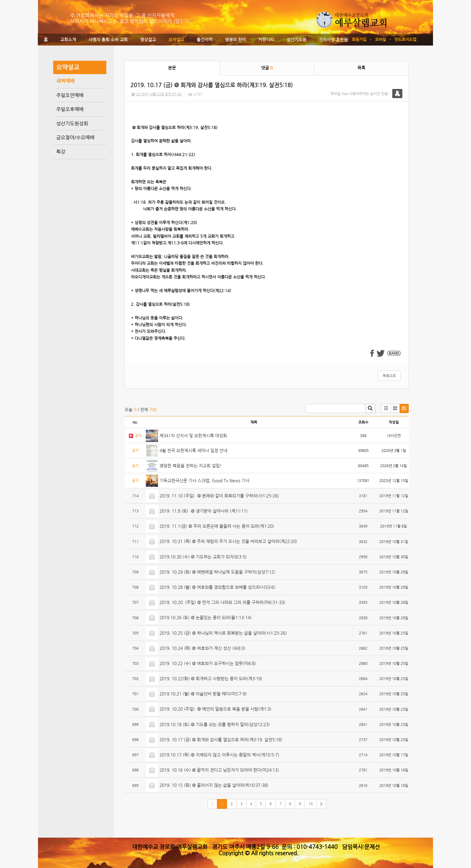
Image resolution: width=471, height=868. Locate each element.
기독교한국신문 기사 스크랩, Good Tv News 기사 (205, 480)
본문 (172, 68)
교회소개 (68, 39)
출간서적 (205, 39)
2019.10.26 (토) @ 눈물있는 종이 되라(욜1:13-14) (206, 617)
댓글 (267, 68)
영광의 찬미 (235, 39)
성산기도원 (296, 39)
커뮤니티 (266, 39)
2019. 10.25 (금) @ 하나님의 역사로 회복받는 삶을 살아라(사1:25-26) (223, 633)
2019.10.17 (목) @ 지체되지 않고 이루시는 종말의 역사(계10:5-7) (219, 755)
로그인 (338, 39)
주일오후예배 (70, 109)
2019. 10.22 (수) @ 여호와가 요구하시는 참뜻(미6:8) (208, 663)
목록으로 (389, 376)
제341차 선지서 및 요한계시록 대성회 (193, 436)
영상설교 (148, 39)
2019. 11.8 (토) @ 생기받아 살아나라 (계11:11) (204, 511)
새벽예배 (65, 81)
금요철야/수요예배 (75, 137)
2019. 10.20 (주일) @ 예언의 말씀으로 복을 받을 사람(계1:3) (215, 709)
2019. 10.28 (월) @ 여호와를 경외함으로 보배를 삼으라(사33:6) (217, 587)
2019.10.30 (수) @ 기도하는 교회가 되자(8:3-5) (203, 557)
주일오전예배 (70, 95)
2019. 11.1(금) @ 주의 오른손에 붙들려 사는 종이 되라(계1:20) (217, 526)
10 (311, 804)
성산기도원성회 (72, 123)
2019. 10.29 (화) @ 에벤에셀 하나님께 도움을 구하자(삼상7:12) (217, 572)
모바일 (380, 39)
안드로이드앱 (405, 39)
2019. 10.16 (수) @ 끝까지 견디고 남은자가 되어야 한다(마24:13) (219, 770)
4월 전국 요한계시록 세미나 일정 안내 (193, 450)
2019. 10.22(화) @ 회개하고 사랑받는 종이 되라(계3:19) (211, 678)
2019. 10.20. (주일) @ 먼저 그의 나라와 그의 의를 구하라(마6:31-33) (222, 602)
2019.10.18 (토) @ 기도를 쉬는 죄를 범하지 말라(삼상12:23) (215, 724)
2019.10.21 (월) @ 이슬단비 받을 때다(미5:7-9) (203, 694)
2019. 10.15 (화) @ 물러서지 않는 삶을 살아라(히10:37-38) (214, 785)
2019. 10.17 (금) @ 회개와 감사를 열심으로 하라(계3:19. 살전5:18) (221, 740)
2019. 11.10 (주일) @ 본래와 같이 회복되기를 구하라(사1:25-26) (219, 496)
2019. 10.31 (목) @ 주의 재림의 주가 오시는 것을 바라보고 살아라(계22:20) (228, 541)
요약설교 (176, 39)
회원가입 (359, 39)
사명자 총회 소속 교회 (108, 39)
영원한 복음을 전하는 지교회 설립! (191, 466)
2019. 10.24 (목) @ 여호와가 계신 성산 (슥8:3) (202, 648)
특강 (61, 152)
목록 (361, 68)
